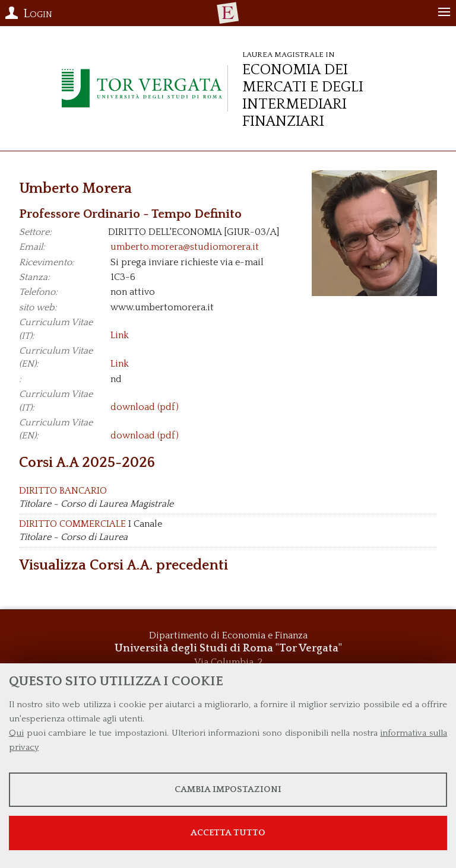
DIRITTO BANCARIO (63, 491)
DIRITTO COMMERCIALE (72, 524)
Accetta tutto (228, 833)
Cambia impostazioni (228, 789)
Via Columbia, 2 (228, 662)
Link (120, 336)
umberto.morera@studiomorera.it (185, 247)
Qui (16, 733)
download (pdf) (145, 408)
